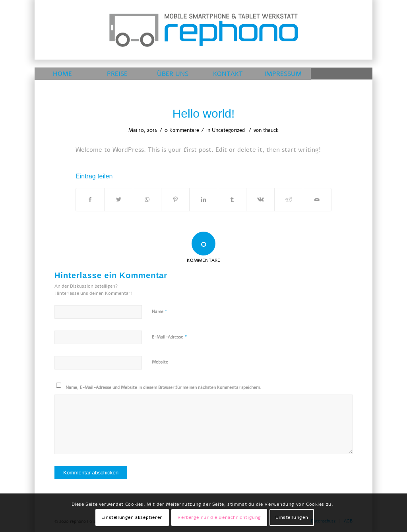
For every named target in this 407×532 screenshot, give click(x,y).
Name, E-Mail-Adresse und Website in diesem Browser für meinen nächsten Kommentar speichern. (163, 388)
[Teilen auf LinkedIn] (203, 200)
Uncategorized (228, 130)
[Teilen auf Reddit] (289, 200)
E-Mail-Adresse (170, 337)
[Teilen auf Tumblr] (232, 200)
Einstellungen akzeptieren (132, 517)
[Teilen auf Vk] (260, 200)
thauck (271, 130)
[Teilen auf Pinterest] (175, 200)
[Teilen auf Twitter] (118, 200)
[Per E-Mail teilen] (317, 200)
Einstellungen (292, 517)
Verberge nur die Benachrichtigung (219, 517)
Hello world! (204, 113)
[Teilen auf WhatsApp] (147, 200)
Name (160, 311)
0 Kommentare (182, 130)
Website (160, 362)
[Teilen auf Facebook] (90, 200)
